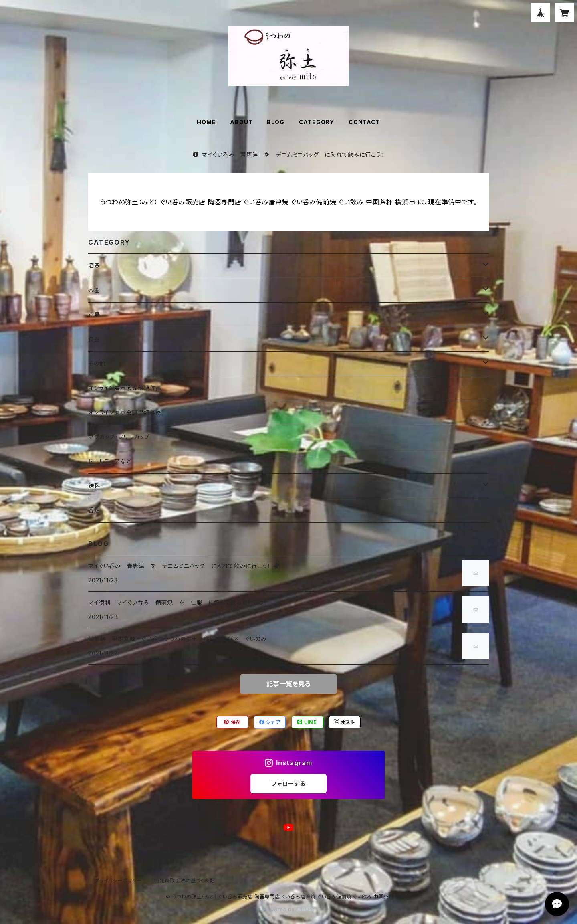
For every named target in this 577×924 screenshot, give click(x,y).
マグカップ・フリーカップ (119, 437)
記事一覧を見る (288, 684)
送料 (94, 486)
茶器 (94, 290)
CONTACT (364, 122)
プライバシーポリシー (118, 881)
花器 (94, 314)
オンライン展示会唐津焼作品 (125, 412)
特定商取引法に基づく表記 (185, 881)
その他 (97, 363)
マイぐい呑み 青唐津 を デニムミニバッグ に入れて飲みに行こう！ (288, 155)
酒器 (94, 266)
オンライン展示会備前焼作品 (125, 388)
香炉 (94, 510)
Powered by (288, 909)
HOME (206, 122)
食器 (94, 339)
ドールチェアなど (110, 461)
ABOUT (241, 122)
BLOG (275, 122)
